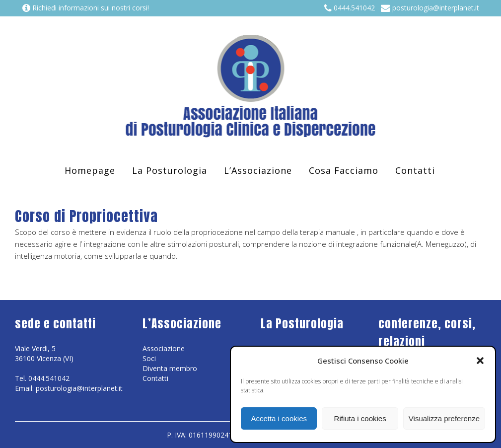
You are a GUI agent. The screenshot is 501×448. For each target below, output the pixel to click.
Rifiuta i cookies (360, 418)
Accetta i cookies (279, 418)
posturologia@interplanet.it (430, 8)
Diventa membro (170, 368)
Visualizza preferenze (444, 418)
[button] (480, 361)
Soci (149, 358)
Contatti (155, 378)
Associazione (164, 348)
